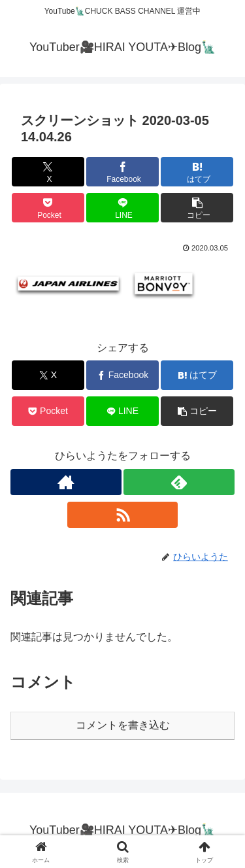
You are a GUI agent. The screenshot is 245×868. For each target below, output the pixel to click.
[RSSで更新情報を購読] (123, 515)
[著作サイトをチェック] (66, 482)
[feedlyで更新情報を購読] (179, 482)
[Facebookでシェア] (122, 172)
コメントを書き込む (123, 725)
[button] (197, 208)
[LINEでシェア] (122, 208)
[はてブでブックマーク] (197, 172)
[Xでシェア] (48, 172)
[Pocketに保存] (48, 208)
